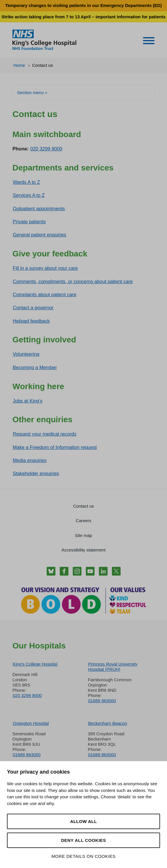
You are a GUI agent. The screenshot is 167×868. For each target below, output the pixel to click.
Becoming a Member (35, 367)
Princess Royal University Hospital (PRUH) (113, 667)
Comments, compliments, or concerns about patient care (73, 281)
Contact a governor (33, 308)
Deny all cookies (83, 840)
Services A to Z (29, 195)
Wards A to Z (26, 182)
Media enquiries (30, 460)
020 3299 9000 (46, 149)
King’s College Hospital (35, 664)
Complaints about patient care (45, 294)
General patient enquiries (39, 235)
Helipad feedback (31, 321)
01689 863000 (102, 701)
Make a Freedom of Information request (55, 447)
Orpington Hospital (31, 723)
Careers (83, 521)
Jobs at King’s (28, 401)
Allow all (83, 821)
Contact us (83, 506)
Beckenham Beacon (108, 723)
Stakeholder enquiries (36, 473)
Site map (83, 535)
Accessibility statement (83, 550)
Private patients (29, 222)
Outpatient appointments (39, 209)
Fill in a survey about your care (45, 268)
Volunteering (26, 354)
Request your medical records (45, 434)
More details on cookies (83, 856)
